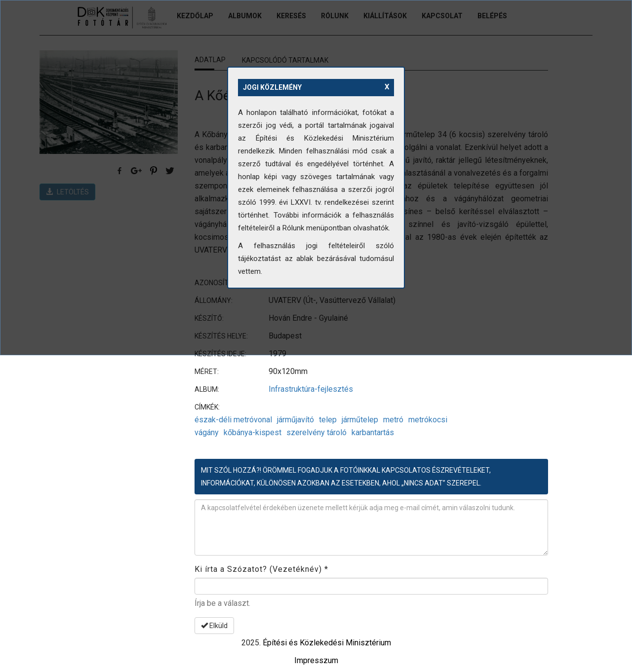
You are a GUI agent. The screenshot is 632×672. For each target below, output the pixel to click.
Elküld (214, 626)
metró (393, 420)
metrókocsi (428, 420)
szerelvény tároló (316, 432)
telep (328, 420)
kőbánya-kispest (253, 432)
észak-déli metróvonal (233, 420)
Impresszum (316, 660)
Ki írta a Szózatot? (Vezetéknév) (261, 569)
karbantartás (373, 432)
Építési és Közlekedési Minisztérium (327, 643)
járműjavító (296, 420)
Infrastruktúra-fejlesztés (311, 389)
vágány (207, 432)
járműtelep (360, 420)
